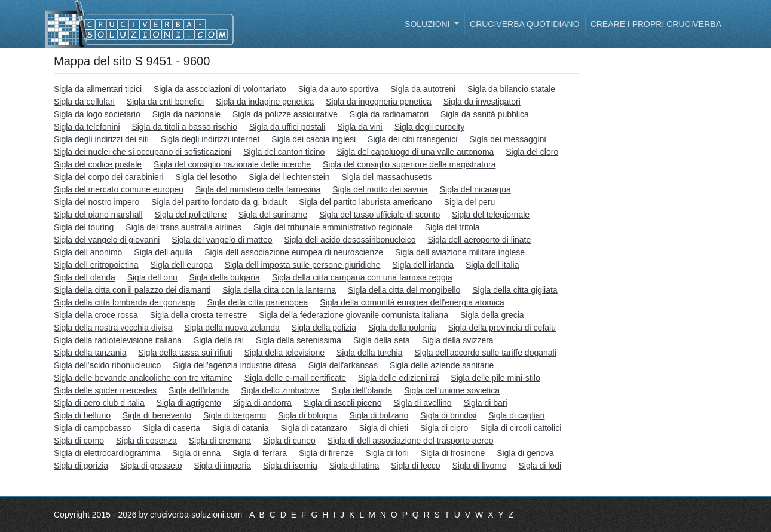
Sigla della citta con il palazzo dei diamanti (132, 290)
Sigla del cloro (532, 152)
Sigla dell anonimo (88, 252)
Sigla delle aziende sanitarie (442, 365)
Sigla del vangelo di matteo (222, 240)
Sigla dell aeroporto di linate (480, 240)
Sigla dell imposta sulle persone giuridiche (303, 265)
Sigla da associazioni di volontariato (220, 89)
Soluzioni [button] (428, 24)
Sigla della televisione (284, 353)
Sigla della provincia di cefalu (502, 328)
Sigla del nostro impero (97, 202)
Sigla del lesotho (206, 177)
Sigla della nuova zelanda (232, 328)
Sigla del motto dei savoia (380, 189)
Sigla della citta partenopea (258, 302)
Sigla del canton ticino (284, 152)
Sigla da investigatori (482, 102)
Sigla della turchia (370, 353)
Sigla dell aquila (163, 252)
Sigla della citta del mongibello (404, 290)
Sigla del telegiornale (491, 215)
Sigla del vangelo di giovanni (107, 240)
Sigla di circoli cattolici (521, 428)
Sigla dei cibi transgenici (412, 139)
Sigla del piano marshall (98, 215)
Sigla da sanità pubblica (485, 114)
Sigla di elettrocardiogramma (107, 453)
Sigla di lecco (416, 466)
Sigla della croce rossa (96, 315)
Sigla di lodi (540, 466)
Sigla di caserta (172, 428)
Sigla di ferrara (260, 453)
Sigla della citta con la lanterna (279, 290)
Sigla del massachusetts (387, 177)
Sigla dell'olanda (362, 390)
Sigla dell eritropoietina (96, 265)
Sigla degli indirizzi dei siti (101, 139)
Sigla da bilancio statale (511, 89)
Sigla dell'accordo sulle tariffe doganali (485, 353)
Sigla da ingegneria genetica (379, 102)
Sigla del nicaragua (475, 189)
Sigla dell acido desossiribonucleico (350, 240)
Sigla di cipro (444, 428)
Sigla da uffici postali (287, 127)
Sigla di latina (354, 466)
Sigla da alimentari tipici (98, 89)
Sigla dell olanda (85, 277)
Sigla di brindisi (448, 415)
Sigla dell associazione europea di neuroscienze (294, 252)
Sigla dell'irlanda (199, 390)
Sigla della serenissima (299, 340)
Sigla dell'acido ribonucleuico (107, 365)
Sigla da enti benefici (165, 102)
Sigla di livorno (479, 466)
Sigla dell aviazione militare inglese (460, 252)
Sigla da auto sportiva (339, 89)
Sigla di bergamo (235, 415)
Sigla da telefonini (87, 127)
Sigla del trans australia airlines (183, 227)
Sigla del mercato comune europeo (119, 189)
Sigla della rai (219, 340)
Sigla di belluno (82, 415)
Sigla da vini (360, 127)
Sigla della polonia (402, 328)
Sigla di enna (196, 453)
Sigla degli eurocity (430, 127)
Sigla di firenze (326, 453)
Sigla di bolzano (379, 415)
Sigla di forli (387, 453)
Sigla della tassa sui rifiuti (185, 353)
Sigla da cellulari (84, 102)
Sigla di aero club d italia (99, 403)
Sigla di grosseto (151, 466)
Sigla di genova (525, 453)
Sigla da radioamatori (389, 114)
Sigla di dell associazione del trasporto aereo (411, 441)
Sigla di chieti (384, 428)
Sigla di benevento (157, 415)
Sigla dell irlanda (423, 265)
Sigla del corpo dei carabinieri (109, 177)
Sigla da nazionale (186, 114)
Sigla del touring (84, 227)
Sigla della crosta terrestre (199, 315)
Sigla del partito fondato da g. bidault (219, 202)
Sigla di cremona (220, 441)
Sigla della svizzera (458, 340)
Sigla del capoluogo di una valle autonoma (415, 152)
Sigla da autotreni (423, 89)
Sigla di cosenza (146, 441)
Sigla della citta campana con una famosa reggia (362, 277)
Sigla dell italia (492, 265)
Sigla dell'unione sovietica (452, 390)
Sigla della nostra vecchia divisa (113, 328)
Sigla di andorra (262, 403)
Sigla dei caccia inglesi (313, 139)
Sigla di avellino (422, 403)
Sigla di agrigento (189, 403)
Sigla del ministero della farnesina (258, 189)
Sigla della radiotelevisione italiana (118, 340)
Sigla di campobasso (92, 428)
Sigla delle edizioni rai (398, 378)
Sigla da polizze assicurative (285, 114)
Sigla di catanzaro (314, 428)
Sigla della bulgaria (225, 277)
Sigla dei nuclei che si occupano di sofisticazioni (143, 152)
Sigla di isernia (290, 466)
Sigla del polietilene (191, 215)
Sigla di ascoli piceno (343, 403)
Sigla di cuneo (289, 441)
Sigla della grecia (492, 315)
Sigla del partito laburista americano (365, 202)
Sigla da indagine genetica (265, 102)
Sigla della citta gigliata (515, 290)
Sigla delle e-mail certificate (295, 378)
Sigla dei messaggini (507, 139)
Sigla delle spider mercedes (105, 390)
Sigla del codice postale (98, 164)
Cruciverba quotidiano (525, 24)
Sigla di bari (486, 403)
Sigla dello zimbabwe (280, 390)
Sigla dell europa (182, 265)
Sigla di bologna (308, 415)
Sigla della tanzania (90, 353)
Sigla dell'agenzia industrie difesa (235, 365)
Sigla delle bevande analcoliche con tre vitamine (143, 378)
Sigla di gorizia (81, 466)
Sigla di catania (241, 428)
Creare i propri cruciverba (656, 24)
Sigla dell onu (152, 277)
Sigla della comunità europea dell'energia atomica (412, 302)
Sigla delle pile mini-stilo (495, 378)
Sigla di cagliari (516, 415)
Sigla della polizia (324, 328)
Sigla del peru (470, 202)
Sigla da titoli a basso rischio (184, 127)
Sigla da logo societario (97, 114)
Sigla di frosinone (453, 453)
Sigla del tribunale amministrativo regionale (333, 227)
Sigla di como (79, 441)
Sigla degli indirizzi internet (210, 139)
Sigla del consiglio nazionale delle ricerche (232, 164)
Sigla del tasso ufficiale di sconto (380, 215)
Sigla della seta (382, 340)
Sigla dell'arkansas (343, 365)
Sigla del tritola (452, 227)
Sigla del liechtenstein (289, 177)
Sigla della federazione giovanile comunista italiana (354, 315)
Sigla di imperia (222, 466)
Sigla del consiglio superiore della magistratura (409, 164)
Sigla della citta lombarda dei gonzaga (125, 302)
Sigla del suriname (273, 215)
